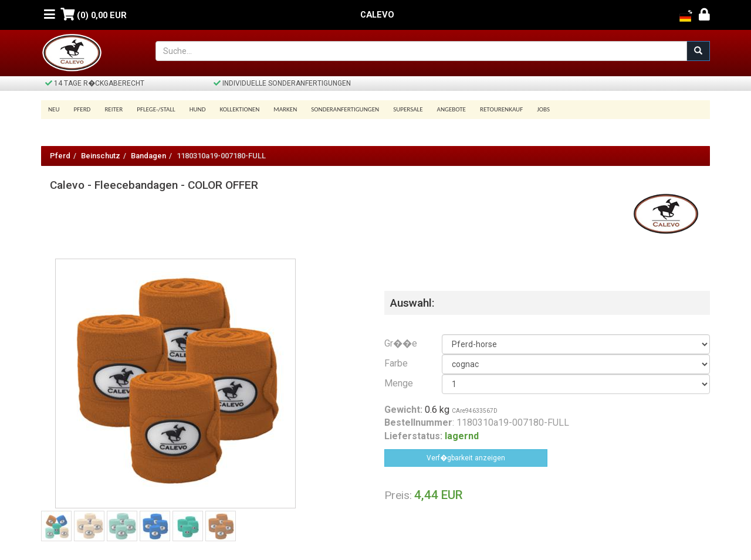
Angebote (451, 109)
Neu (54, 109)
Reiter (114, 109)
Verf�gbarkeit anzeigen (466, 458)
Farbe (396, 363)
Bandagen (148, 156)
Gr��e (401, 343)
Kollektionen (239, 109)
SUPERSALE (408, 109)
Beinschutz (101, 156)
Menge (399, 383)
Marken (285, 109)
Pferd (82, 109)
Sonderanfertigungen (345, 109)
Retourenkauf (501, 109)
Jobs (543, 109)
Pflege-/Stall (156, 109)
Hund (198, 109)
